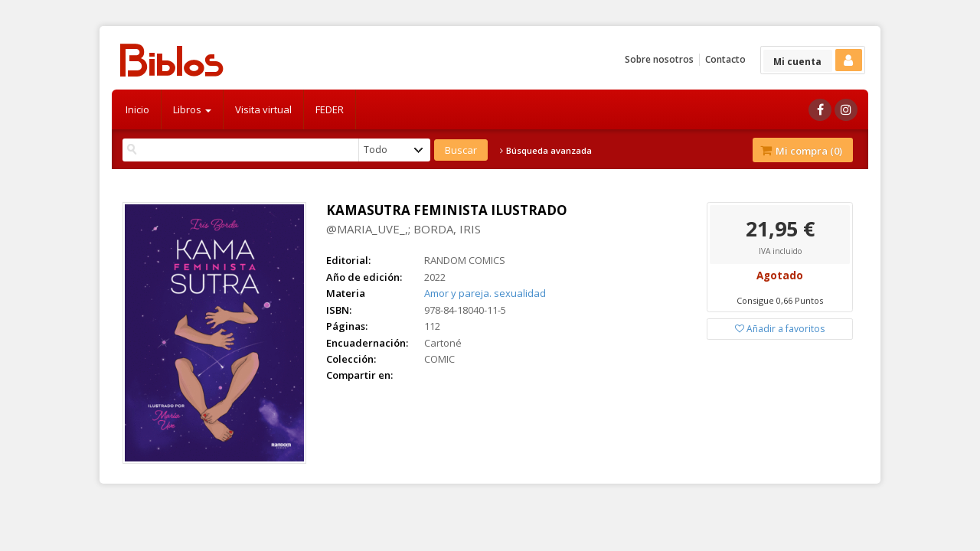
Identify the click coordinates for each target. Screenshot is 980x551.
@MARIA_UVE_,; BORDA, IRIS (403, 229)
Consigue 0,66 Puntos (780, 300)
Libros (192, 109)
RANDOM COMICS (465, 260)
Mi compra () (801, 151)
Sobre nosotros (659, 59)
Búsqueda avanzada (546, 151)
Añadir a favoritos (780, 329)
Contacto (725, 59)
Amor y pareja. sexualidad (485, 293)
